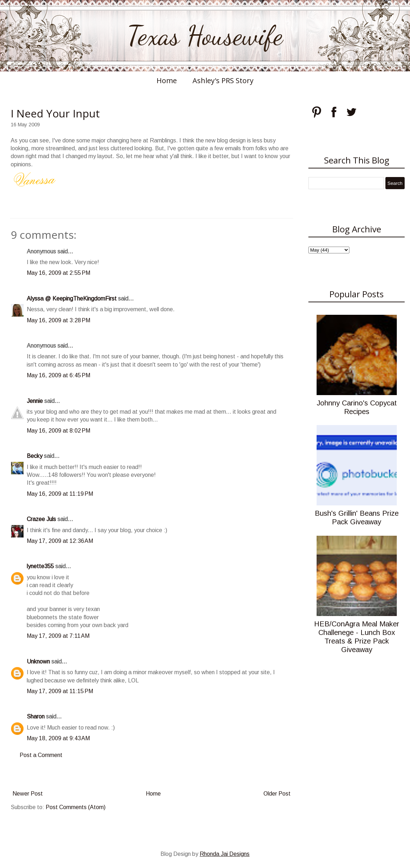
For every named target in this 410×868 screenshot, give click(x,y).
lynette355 (40, 566)
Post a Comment (41, 755)
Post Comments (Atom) (76, 807)
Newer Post (28, 794)
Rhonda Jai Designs (225, 854)
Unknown (38, 662)
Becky (35, 456)
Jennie (35, 401)
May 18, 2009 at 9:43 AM (58, 738)
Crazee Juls (41, 519)
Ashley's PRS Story (223, 80)
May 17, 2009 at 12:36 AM (60, 541)
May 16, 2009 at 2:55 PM (58, 273)
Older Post (277, 794)
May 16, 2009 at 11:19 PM (60, 494)
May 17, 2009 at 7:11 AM (58, 636)
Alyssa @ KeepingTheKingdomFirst (72, 299)
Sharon (36, 716)
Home (167, 80)
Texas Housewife (205, 36)
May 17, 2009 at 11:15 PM (60, 691)
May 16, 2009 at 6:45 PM (58, 375)
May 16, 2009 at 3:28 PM (58, 320)
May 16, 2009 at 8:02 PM (58, 431)
